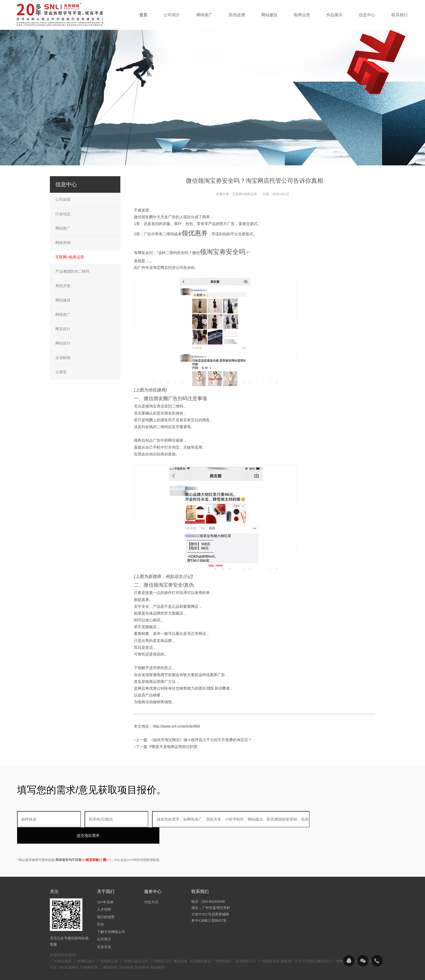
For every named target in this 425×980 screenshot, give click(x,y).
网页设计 (63, 329)
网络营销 (63, 243)
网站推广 (63, 228)
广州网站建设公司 (134, 945)
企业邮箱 (63, 358)
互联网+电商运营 (245, 194)
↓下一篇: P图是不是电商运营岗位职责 (166, 747)
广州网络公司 (269, 945)
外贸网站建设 (200, 945)
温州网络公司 (246, 945)
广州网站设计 (84, 945)
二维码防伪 (109, 951)
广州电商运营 (107, 945)
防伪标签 (127, 951)
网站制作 (158, 951)
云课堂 (61, 372)
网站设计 (63, 343)
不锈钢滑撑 (89, 951)
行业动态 (63, 214)
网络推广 (63, 314)
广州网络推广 (223, 945)
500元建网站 (69, 951)
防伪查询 (142, 951)
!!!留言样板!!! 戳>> (96, 844)
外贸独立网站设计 (317, 945)
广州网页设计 (161, 945)
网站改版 (181, 945)
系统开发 (63, 286)
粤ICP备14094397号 (184, 972)
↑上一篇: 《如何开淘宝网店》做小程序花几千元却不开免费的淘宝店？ (193, 740)
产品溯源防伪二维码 (72, 271)
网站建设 (63, 300)
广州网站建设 (61, 945)
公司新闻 (63, 200)
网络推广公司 (291, 945)
